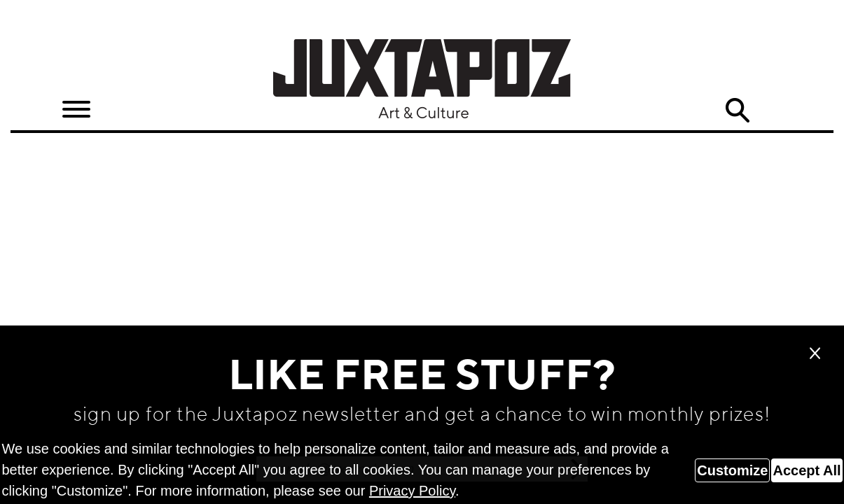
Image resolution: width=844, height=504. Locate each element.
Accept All (807, 470)
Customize (732, 470)
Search (737, 111)
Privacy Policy (412, 491)
